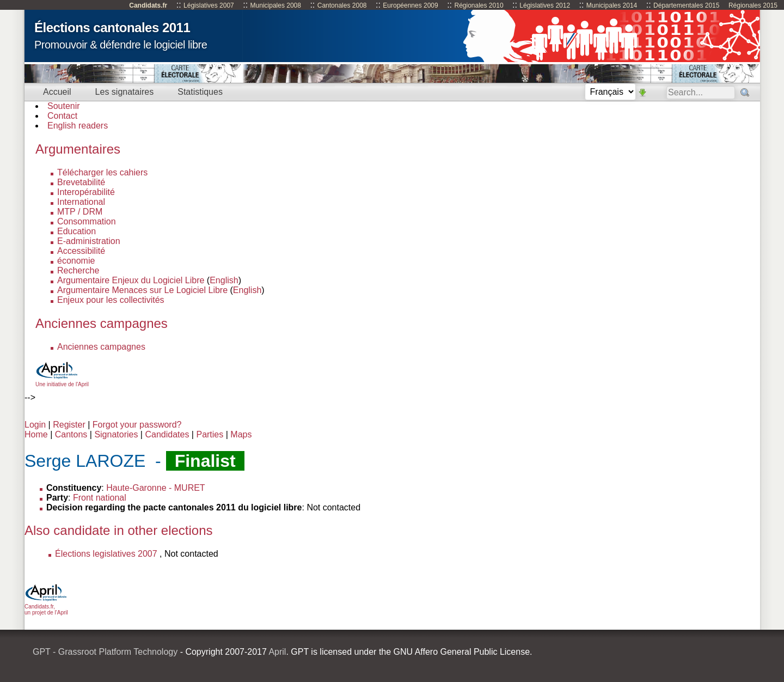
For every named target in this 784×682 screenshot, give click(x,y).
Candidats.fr (148, 5)
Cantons (71, 434)
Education (76, 231)
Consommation (87, 221)
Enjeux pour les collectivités (111, 300)
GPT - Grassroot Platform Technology (105, 652)
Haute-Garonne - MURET (155, 488)
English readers (78, 126)
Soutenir (64, 106)
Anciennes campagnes (101, 347)
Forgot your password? (137, 425)
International (81, 202)
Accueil (57, 92)
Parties (210, 434)
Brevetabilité (81, 182)
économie (76, 261)
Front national (100, 498)
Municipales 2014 (612, 5)
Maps (241, 434)
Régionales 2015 (753, 5)
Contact (62, 116)
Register (69, 425)
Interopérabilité (86, 192)
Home (36, 434)
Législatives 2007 (209, 5)
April (277, 652)
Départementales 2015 (686, 5)
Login (35, 425)
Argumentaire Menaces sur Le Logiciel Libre (142, 290)
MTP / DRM (80, 212)
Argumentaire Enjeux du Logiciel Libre (131, 280)
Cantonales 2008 (342, 5)
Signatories (116, 434)
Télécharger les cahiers (102, 172)
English (224, 280)
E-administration (89, 241)
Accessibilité (81, 251)
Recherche (78, 270)
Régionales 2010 (479, 5)
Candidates (167, 434)
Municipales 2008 (276, 5)
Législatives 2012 (545, 5)
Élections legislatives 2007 (106, 554)
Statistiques (200, 92)
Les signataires (125, 92)
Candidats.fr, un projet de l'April (46, 607)
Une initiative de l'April (62, 381)
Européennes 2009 (410, 5)
